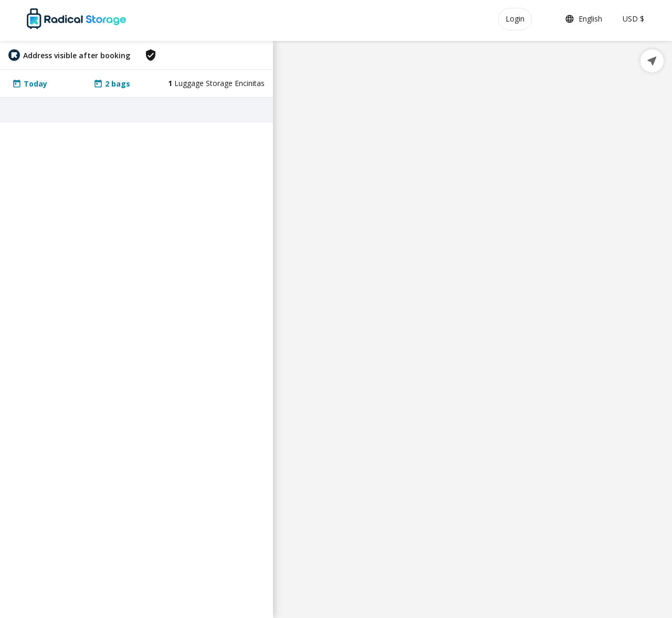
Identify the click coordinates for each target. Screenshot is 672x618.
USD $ (633, 19)
